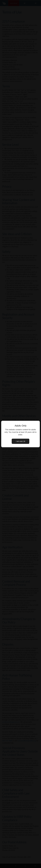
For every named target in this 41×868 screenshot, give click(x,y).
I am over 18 (21, 441)
